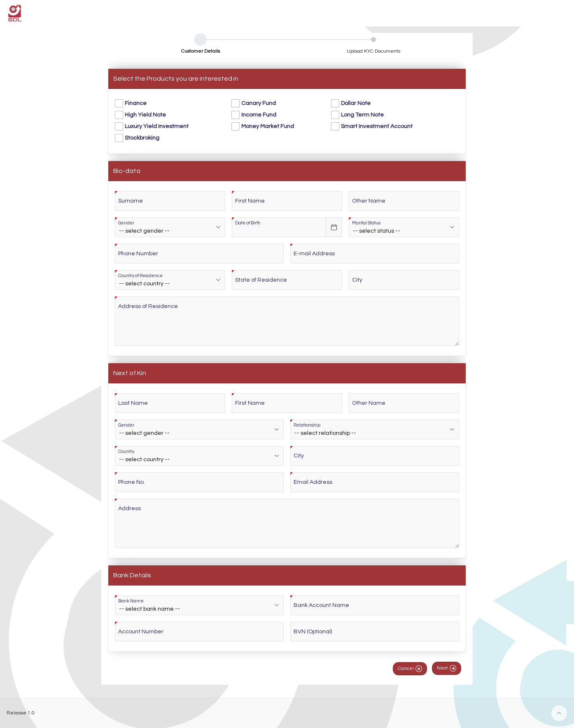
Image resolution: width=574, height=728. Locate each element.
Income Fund (259, 115)
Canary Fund (259, 103)
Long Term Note (362, 115)
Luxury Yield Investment (157, 126)
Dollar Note (356, 103)
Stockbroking (142, 138)
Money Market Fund (268, 126)
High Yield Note (145, 115)
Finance (136, 103)
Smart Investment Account (377, 126)
